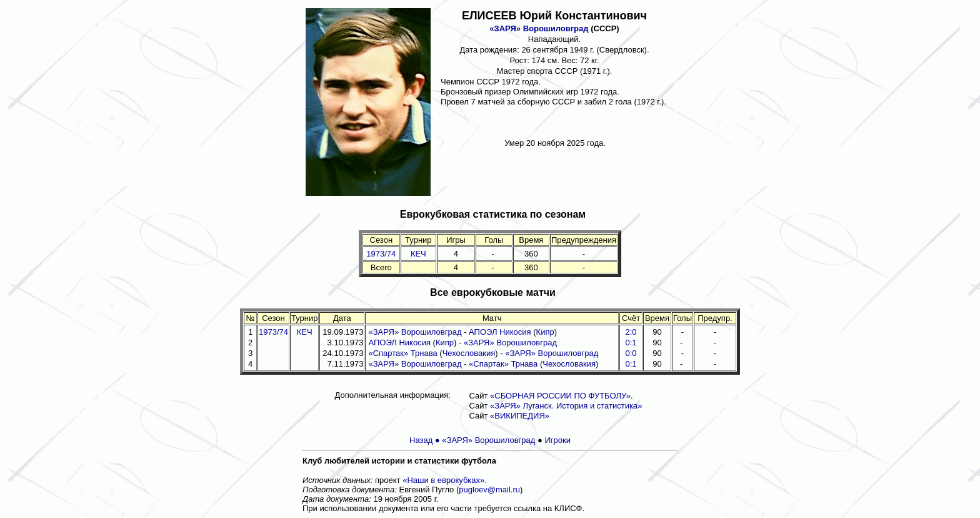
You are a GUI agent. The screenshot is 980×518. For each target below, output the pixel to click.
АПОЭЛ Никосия (500, 332)
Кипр (545, 332)
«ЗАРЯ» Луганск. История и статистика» (566, 406)
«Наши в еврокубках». (445, 480)
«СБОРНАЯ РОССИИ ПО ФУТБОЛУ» (560, 396)
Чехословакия (469, 353)
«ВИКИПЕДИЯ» (520, 416)
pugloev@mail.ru (489, 490)
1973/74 (381, 254)
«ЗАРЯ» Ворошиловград (539, 28)
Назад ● (426, 440)
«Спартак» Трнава (402, 353)
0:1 (631, 364)
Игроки (557, 440)
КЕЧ (418, 254)
